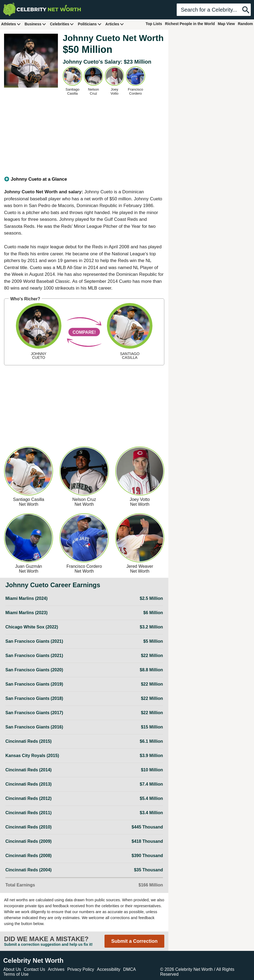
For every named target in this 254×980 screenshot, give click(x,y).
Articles (115, 24)
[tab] (84, 179)
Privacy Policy (81, 969)
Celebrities (62, 24)
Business (35, 24)
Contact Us (34, 969)
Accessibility (109, 969)
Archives (56, 969)
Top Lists (154, 24)
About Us (12, 969)
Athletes (11, 24)
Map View (226, 24)
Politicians (90, 24)
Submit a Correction (134, 941)
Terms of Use (16, 974)
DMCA (129, 969)
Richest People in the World (190, 24)
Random (245, 24)
